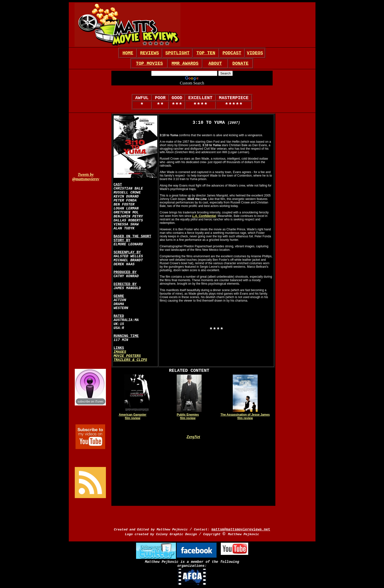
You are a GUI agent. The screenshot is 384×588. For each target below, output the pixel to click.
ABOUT (215, 64)
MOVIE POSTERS (127, 356)
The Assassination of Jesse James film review (245, 416)
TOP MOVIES (149, 64)
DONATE (241, 64)
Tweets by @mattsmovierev (86, 177)
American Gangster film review (133, 416)
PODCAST (232, 53)
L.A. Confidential (204, 216)
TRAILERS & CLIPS (130, 360)
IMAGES (120, 352)
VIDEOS (255, 53)
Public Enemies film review (188, 416)
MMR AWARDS (185, 64)
